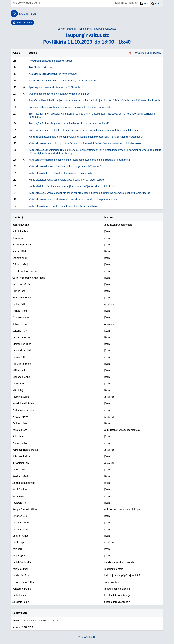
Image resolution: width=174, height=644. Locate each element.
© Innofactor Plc (87, 637)
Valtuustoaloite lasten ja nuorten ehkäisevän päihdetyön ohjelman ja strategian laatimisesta (79, 160)
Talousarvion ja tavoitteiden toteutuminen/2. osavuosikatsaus (63, 80)
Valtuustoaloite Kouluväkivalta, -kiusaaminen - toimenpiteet (62, 173)
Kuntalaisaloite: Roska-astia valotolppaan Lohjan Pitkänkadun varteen (67, 180)
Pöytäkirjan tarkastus (40, 67)
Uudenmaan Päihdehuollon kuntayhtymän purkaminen (59, 94)
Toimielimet (85, 29)
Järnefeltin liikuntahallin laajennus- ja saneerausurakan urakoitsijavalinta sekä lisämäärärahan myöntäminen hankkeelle (94, 100)
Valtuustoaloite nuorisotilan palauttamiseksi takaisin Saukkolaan (64, 206)
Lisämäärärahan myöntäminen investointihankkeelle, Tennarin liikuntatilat (69, 107)
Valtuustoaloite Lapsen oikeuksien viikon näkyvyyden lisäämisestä (65, 166)
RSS (146, 3)
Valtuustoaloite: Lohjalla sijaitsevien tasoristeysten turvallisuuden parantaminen (73, 199)
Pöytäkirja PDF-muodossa (145, 53)
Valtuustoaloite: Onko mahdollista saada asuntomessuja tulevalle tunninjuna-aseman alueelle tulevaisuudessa (89, 193)
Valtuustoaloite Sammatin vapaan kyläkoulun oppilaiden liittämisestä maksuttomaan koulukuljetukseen (86, 143)
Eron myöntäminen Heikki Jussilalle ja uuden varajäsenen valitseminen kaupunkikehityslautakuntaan (84, 130)
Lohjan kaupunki (67, 29)
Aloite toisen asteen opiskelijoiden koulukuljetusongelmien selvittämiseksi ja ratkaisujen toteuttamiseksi (86, 137)
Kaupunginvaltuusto (105, 29)
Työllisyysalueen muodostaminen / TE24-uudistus (56, 87)
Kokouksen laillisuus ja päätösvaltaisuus (51, 61)
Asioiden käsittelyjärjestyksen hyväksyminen (53, 74)
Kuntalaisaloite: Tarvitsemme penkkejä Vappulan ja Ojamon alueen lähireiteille (72, 186)
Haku (158, 3)
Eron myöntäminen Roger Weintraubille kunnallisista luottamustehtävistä (69, 123)
